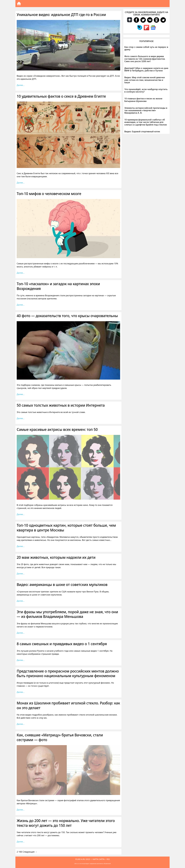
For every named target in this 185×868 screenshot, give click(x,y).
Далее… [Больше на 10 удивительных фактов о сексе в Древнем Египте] (21, 183)
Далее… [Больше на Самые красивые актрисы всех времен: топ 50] (21, 514)
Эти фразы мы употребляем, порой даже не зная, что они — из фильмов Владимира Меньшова (67, 614)
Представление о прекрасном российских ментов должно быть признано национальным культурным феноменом (68, 673)
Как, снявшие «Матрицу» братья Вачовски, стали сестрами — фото (60, 737)
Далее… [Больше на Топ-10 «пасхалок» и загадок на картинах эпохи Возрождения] (21, 305)
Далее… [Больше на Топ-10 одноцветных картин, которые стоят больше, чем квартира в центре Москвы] (21, 546)
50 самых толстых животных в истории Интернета (61, 405)
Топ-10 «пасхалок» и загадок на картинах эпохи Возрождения (58, 286)
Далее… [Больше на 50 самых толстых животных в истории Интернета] (21, 418)
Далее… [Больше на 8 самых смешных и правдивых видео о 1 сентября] (21, 660)
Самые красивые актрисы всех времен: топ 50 (57, 429)
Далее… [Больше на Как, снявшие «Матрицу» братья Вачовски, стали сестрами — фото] (21, 810)
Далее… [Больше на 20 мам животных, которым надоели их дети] (21, 574)
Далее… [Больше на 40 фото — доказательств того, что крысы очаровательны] (21, 394)
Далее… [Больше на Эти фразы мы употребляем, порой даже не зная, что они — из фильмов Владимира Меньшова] (21, 633)
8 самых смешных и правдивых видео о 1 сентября (62, 644)
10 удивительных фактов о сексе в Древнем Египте (61, 96)
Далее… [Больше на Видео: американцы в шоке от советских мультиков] (21, 601)
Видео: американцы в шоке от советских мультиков (62, 585)
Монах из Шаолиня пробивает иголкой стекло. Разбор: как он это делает (68, 705)
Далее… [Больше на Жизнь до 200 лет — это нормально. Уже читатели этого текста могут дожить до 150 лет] (21, 842)
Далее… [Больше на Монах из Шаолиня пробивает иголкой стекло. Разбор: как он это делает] (21, 724)
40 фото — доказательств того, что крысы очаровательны (67, 316)
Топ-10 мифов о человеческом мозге (49, 194)
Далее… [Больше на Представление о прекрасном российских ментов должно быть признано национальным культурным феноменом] (21, 692)
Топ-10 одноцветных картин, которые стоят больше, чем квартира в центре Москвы (66, 528)
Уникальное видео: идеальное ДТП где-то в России (61, 15)
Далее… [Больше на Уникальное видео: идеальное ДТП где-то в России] (21, 85)
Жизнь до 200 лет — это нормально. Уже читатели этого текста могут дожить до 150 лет (66, 823)
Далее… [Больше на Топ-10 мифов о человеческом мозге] (21, 273)
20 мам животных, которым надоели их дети (56, 557)
